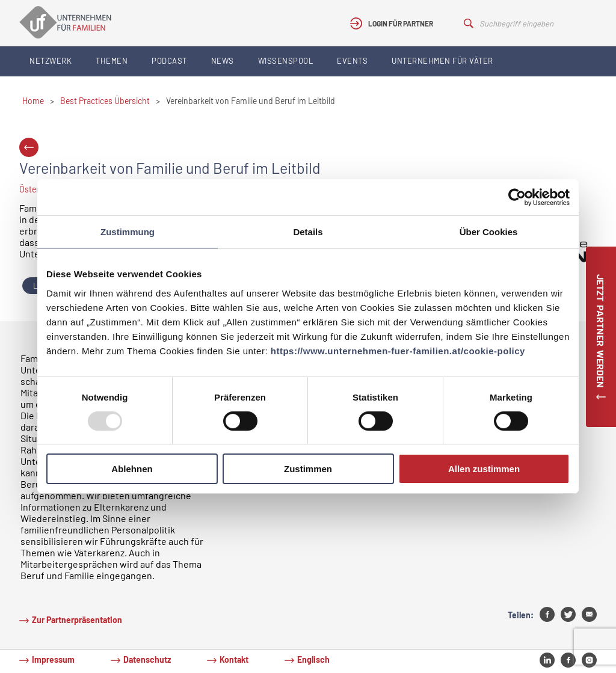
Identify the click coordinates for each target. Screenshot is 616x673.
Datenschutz (147, 659)
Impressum (53, 659)
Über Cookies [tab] (489, 232)
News (223, 61)
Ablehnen (132, 469)
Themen (112, 61)
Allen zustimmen (484, 469)
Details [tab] (308, 232)
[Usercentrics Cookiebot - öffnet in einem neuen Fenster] (517, 197)
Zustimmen (308, 469)
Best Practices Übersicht (105, 101)
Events (352, 61)
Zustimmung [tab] (128, 232)
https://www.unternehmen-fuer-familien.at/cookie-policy (398, 351)
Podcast (169, 61)
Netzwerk (51, 61)
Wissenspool (286, 61)
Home (33, 101)
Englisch (313, 659)
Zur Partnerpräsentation (77, 620)
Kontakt (234, 659)
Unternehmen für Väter (442, 61)
